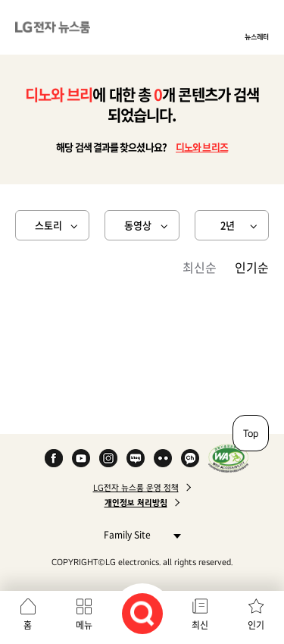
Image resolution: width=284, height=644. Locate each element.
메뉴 (84, 625)
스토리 (48, 225)
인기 (256, 625)
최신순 (200, 267)
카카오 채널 (190, 458)
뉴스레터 (257, 36)
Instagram (108, 458)
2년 (228, 225)
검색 (142, 614)
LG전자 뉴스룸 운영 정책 (136, 488)
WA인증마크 (228, 458)
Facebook (54, 458)
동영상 (138, 225)
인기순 (252, 267)
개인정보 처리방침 (136, 503)
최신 (200, 625)
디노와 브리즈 (202, 147)
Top (251, 433)
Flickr (163, 458)
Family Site (138, 534)
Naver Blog (136, 458)
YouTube (81, 458)
